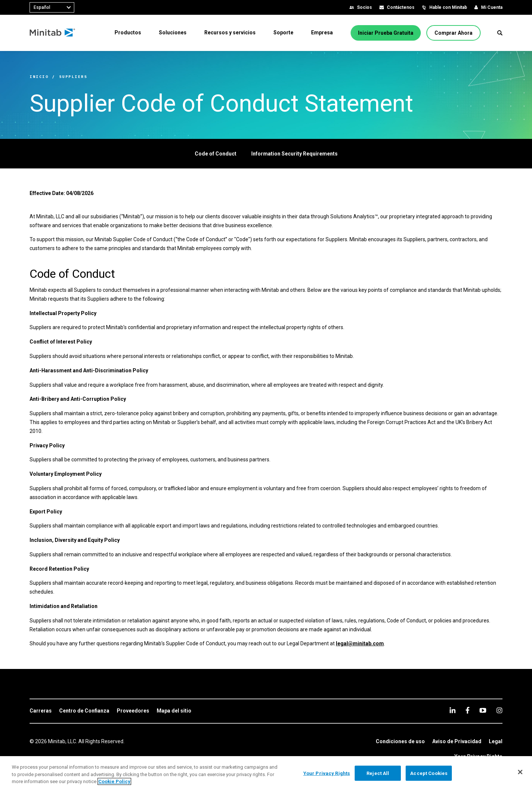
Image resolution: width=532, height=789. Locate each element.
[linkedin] (453, 710)
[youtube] (483, 710)
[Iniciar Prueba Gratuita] (386, 33)
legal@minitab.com (360, 643)
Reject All (378, 773)
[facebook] (468, 710)
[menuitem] (128, 33)
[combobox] (52, 7)
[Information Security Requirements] (294, 154)
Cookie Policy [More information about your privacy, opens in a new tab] (114, 781)
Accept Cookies (429, 773)
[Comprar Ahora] (453, 33)
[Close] (520, 772)
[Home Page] (53, 33)
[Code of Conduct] (216, 154)
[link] (41, 711)
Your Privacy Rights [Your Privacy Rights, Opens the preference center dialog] (327, 773)
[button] (500, 33)
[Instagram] (499, 710)
